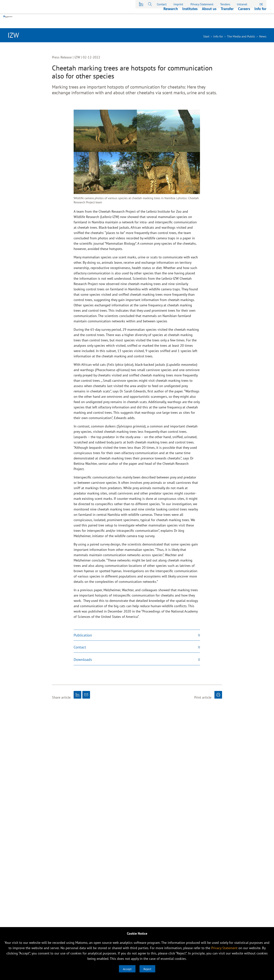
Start (206, 36)
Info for (260, 23)
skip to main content (0, 0)
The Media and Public (241, 36)
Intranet (242, 4)
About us (209, 23)
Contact (162, 4)
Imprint (178, 4)
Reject (147, 969)
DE (261, 4)
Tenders (225, 4)
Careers (244, 23)
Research (171, 23)
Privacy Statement (202, 4)
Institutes (190, 23)
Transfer (227, 23)
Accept (127, 969)
